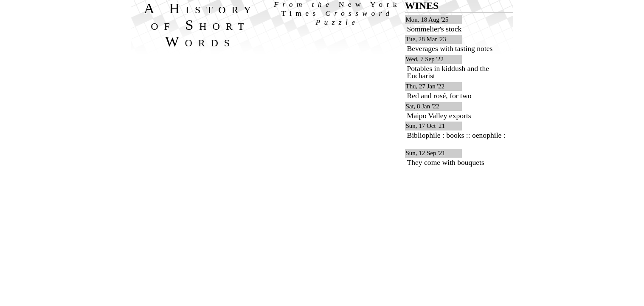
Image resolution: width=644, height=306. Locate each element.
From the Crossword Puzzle (337, 13)
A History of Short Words (201, 25)
